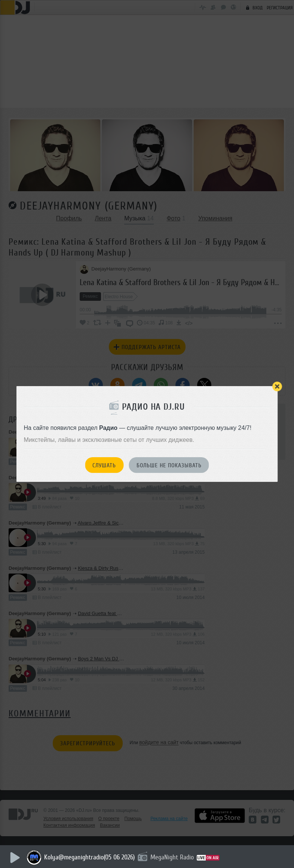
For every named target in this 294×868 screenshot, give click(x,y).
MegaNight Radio (174, 857)
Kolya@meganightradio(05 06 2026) (91, 857)
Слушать (104, 465)
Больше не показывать (169, 465)
